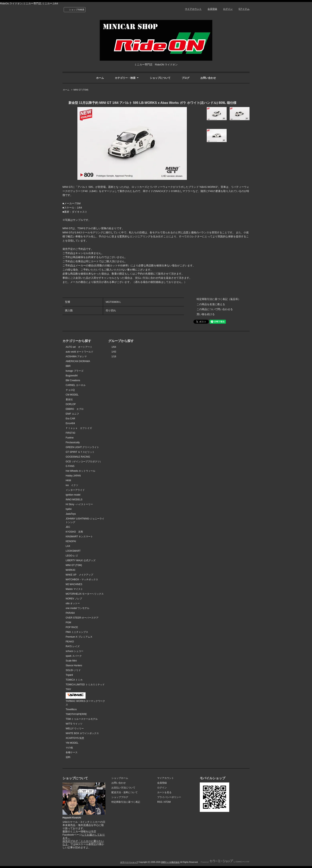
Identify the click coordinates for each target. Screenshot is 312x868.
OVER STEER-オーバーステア (82, 618)
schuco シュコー (75, 651)
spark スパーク (74, 656)
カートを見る (164, 792)
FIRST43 (70, 433)
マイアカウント (193, 9)
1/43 (114, 352)
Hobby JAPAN (73, 476)
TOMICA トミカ (74, 680)
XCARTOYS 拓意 (75, 738)
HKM (68, 480)
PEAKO (70, 642)
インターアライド (75, 490)
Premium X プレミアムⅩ (79, 637)
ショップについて (160, 78)
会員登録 (212, 9)
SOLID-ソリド (73, 670)
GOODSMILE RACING (78, 457)
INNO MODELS (74, 500)
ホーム (100, 78)
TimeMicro (71, 709)
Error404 (70, 423)
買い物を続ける (206, 314)
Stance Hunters (74, 665)
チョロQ (70, 390)
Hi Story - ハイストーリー (79, 504)
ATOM (167, 802)
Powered (225, 862)
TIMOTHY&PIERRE (76, 714)
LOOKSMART (73, 551)
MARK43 (70, 570)
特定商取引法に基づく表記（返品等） (219, 299)
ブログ (186, 78)
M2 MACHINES (74, 584)
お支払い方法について (123, 788)
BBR (68, 366)
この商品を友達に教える (211, 304)
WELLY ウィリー (75, 729)
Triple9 (69, 675)
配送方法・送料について (125, 792)
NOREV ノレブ (74, 599)
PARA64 (70, 613)
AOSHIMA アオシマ (76, 357)
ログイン (228, 9)
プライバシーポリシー (169, 797)
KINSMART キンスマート (79, 537)
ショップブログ (120, 797)
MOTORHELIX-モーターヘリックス (85, 594)
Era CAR (70, 419)
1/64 (114, 347)
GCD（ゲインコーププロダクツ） (84, 462)
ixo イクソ (72, 485)
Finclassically (73, 442)
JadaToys (71, 514)
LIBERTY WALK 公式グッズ (81, 560)
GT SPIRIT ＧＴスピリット (80, 452)
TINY (68, 689)
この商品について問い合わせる (215, 309)
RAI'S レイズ (73, 646)
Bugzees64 (72, 376)
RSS (160, 802)
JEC (68, 527)
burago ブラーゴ (75, 371)
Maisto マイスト (74, 589)
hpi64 (69, 509)
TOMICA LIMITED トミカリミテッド (85, 685)
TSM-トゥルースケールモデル (82, 719)
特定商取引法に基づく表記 (126, 802)
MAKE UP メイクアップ (79, 575)
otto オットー (73, 603)
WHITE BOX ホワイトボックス (82, 733)
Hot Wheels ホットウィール (80, 471)
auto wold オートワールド (79, 352)
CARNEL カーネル (76, 385)
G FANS (70, 466)
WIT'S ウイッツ (74, 724)
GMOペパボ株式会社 (170, 862)
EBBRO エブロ (75, 409)
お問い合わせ (208, 78)
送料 (68, 757)
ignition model (73, 495)
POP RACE (72, 627)
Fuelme (70, 438)
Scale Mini (71, 661)
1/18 (114, 357)
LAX (68, 546)
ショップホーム (120, 778)
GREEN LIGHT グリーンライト (82, 447)
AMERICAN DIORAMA (78, 361)
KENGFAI (71, 541)
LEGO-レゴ (72, 556)
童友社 (69, 399)
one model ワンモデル (78, 608)
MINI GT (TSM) (81, 90)
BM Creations (73, 380)
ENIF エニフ (72, 414)
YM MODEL (72, 743)
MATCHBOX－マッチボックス (82, 580)
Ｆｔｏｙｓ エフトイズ (79, 428)
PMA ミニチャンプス (77, 632)
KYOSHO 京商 (74, 532)
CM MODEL (72, 395)
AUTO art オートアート (79, 347)
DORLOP (71, 404)
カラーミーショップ (129, 862)
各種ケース (72, 752)
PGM (68, 623)
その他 (69, 748)
